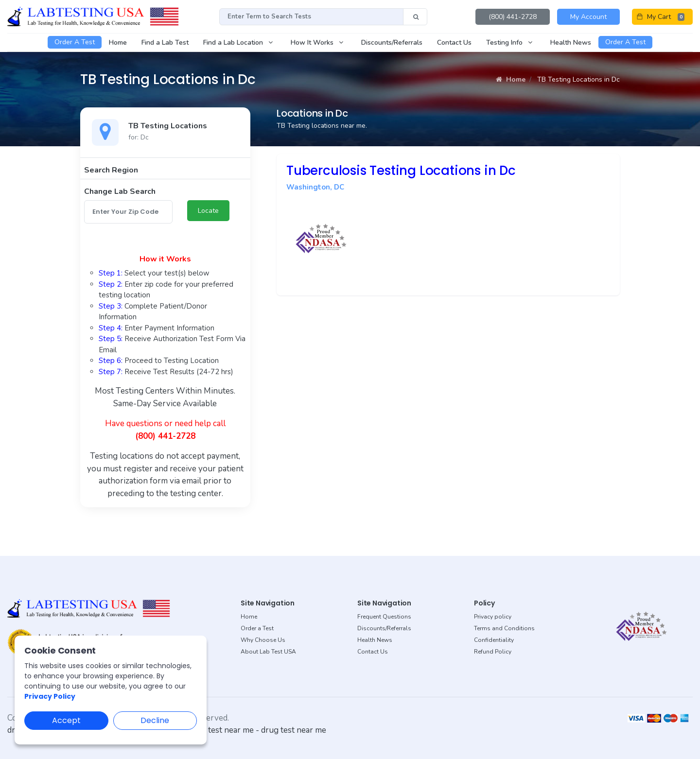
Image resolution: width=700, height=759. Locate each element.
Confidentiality (494, 640)
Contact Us (373, 652)
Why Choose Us (263, 640)
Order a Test (257, 628)
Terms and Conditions (504, 628)
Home (511, 79)
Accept (66, 720)
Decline (155, 720)
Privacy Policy (50, 696)
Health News (375, 640)
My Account (588, 17)
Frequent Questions (384, 617)
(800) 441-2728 (513, 17)
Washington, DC (315, 187)
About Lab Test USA (268, 652)
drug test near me (294, 730)
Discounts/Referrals (384, 628)
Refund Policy (493, 652)
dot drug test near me (214, 730)
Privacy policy (493, 617)
